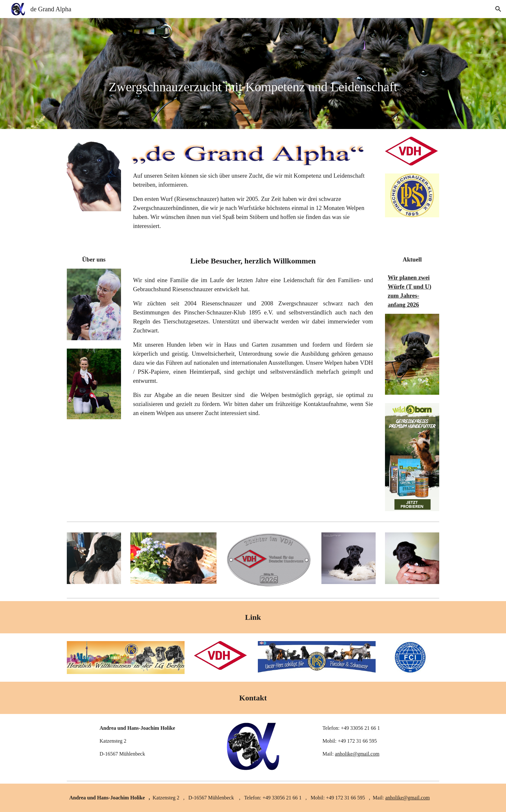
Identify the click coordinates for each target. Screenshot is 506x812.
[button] (498, 9)
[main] (253, 74)
